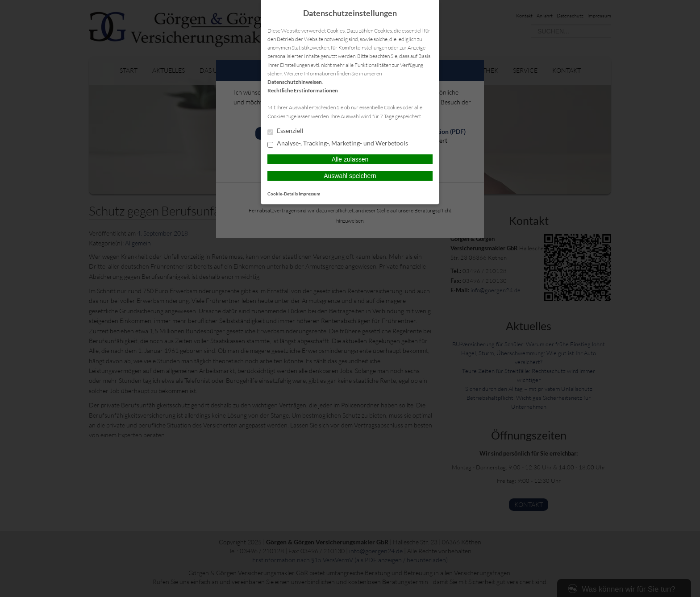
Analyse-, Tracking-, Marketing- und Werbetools (338, 144)
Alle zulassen (350, 159)
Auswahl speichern (350, 176)
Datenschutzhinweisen (295, 82)
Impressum (309, 194)
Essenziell (285, 131)
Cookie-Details (283, 194)
